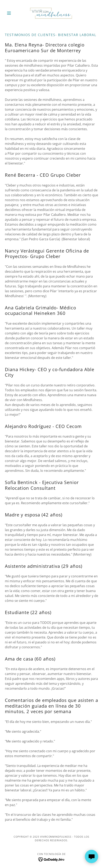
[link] (51, 13)
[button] (12, 13)
